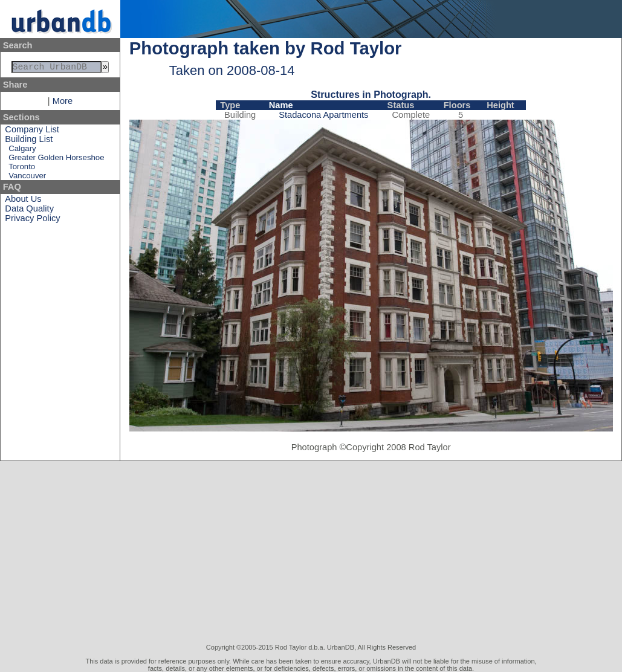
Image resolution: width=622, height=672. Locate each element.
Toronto (22, 169)
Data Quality (29, 211)
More (63, 103)
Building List (29, 141)
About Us (23, 201)
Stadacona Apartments (323, 115)
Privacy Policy (32, 221)
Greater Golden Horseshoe (56, 160)
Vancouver (27, 178)
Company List (32, 132)
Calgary (22, 151)
